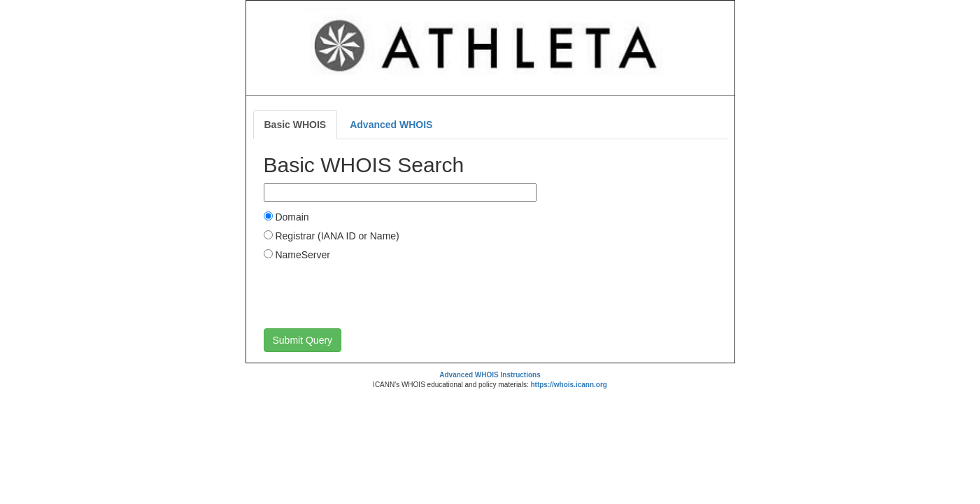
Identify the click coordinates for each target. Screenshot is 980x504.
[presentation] (370, 294)
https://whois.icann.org (568, 385)
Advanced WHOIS (391, 125)
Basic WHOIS (296, 125)
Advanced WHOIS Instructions (490, 375)
